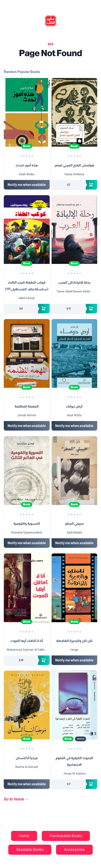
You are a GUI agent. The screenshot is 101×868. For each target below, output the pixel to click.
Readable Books (30, 850)
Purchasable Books (66, 836)
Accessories (74, 850)
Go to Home (16, 799)
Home (24, 836)
